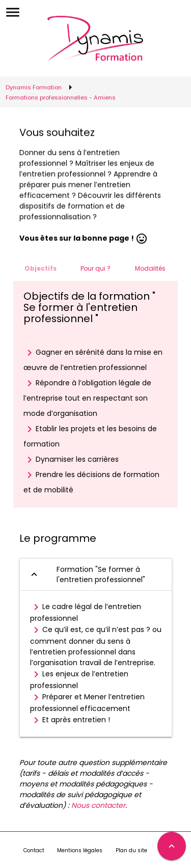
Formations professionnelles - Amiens (61, 97)
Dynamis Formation (34, 87)
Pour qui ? (95, 268)
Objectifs (40, 268)
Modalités (150, 268)
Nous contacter (98, 805)
